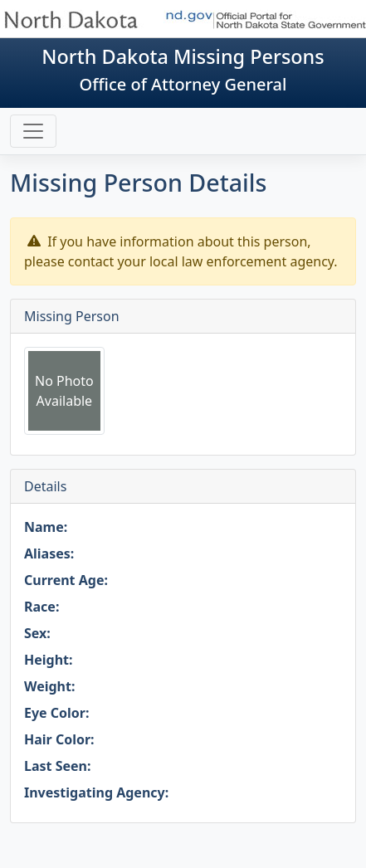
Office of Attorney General (183, 84)
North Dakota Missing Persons (183, 56)
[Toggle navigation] (33, 131)
